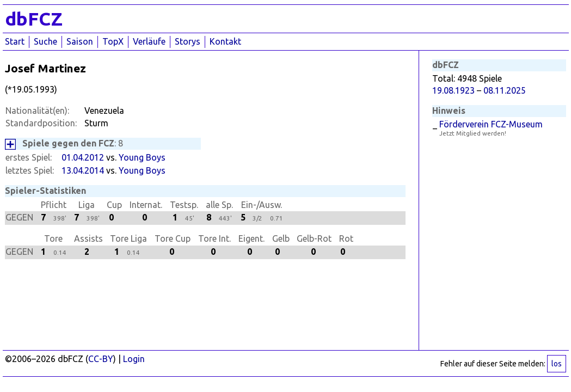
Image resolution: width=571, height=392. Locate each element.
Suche (45, 41)
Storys (188, 41)
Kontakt (225, 41)
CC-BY (101, 359)
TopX (113, 41)
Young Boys (142, 157)
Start (15, 41)
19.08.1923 (453, 90)
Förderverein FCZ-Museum (491, 124)
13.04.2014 (83, 170)
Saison (80, 41)
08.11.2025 (505, 90)
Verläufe (149, 41)
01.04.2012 (83, 157)
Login (134, 359)
